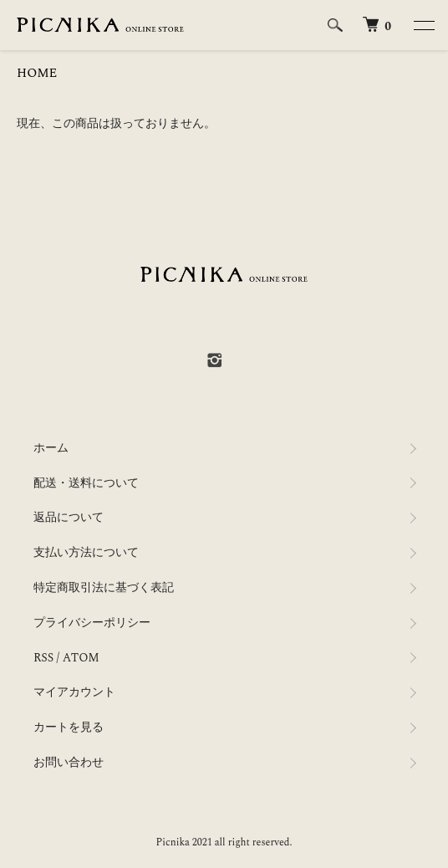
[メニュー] (423, 25)
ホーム (51, 448)
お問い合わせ (69, 762)
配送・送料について (86, 483)
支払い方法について (86, 552)
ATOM (81, 658)
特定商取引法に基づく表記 (104, 587)
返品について (69, 517)
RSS (43, 658)
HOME (37, 73)
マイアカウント (74, 692)
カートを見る (69, 727)
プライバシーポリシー (92, 623)
